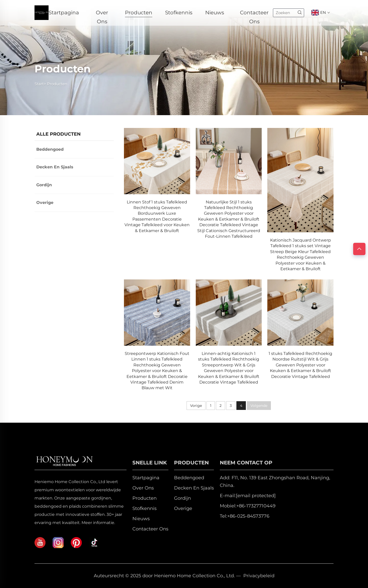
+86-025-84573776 (248, 516)
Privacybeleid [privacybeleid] (259, 576)
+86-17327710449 (256, 506)
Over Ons (102, 13)
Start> (40, 84)
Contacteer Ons (254, 13)
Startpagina (64, 13)
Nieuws (215, 13)
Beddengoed (50, 149)
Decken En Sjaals (55, 167)
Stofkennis (179, 13)
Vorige (196, 406)
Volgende (259, 406)
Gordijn (44, 185)
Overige (45, 203)
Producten (139, 13)
